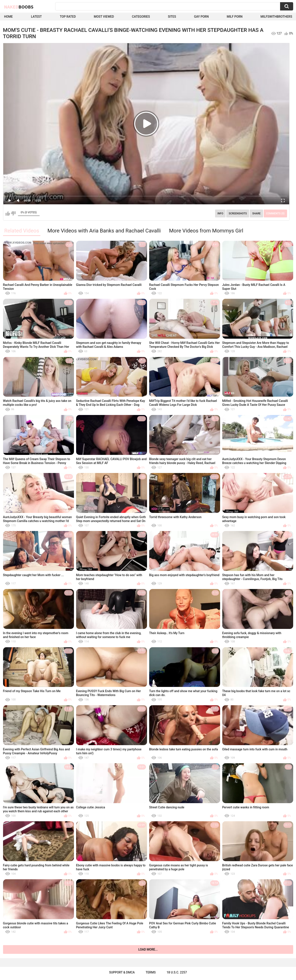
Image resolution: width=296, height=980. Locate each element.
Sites (172, 17)
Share (256, 213)
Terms (151, 972)
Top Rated (68, 17)
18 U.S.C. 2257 (177, 972)
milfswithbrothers (276, 17)
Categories (141, 17)
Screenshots (238, 213)
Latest (36, 17)
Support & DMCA (122, 972)
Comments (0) (275, 213)
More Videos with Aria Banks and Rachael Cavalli (104, 231)
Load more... (148, 949)
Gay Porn (201, 17)
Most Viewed (104, 17)
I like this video (8, 213)
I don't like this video (13, 213)
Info (220, 213)
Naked (19, 7)
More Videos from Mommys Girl (206, 231)
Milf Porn (234, 17)
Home (9, 17)
